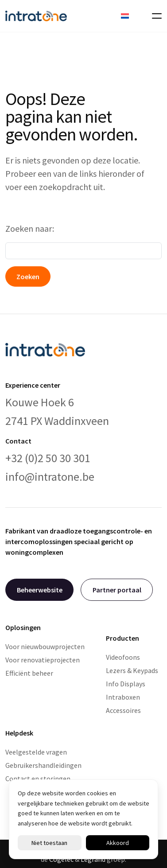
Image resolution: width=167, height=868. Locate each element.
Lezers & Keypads (132, 670)
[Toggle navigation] (154, 16)
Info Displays (126, 684)
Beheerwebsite (40, 590)
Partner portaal (117, 590)
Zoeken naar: (30, 228)
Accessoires (123, 710)
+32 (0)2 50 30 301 (48, 458)
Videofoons (123, 657)
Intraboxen (123, 697)
